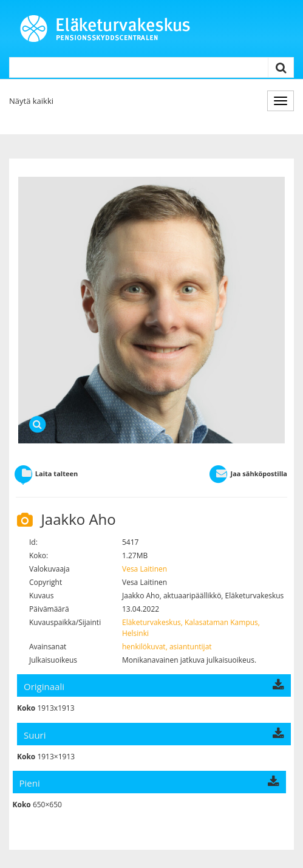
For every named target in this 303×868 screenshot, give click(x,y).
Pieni (150, 783)
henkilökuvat (144, 647)
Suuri (154, 735)
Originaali (154, 686)
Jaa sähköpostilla (248, 473)
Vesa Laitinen (145, 569)
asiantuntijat (191, 647)
